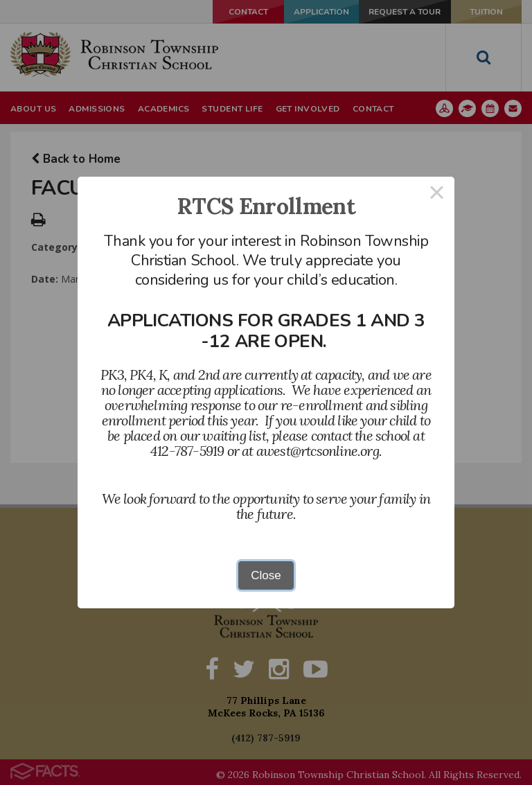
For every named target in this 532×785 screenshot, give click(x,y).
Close (266, 575)
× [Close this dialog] (437, 194)
